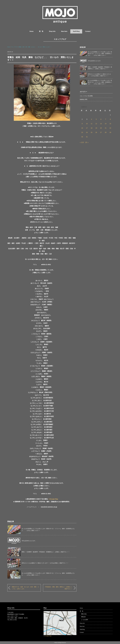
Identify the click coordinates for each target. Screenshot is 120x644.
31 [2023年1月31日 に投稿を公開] (87, 137)
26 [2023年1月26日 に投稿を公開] (96, 132)
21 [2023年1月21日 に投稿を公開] (106, 128)
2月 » (87, 142)
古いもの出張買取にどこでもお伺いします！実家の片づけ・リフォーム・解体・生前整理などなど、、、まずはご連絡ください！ (100, 54)
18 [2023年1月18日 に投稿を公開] (92, 128)
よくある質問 (85, 620)
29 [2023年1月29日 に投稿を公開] (110, 132)
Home (32, 31)
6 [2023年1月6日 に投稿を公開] (101, 119)
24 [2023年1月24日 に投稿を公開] (87, 132)
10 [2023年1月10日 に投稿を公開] (87, 124)
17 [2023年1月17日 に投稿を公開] (87, 128)
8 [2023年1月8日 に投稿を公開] (110, 119)
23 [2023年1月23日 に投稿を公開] (82, 132)
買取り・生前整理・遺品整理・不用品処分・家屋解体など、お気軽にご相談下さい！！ (46, 552)
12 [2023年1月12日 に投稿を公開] (96, 124)
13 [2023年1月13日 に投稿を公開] (101, 124)
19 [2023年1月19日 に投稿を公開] (96, 128)
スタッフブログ (60, 39)
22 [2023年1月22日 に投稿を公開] (110, 128)
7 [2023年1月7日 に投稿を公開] (106, 119)
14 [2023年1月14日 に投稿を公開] (106, 124)
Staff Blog (76, 31)
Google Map (48, 636)
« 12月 (82, 142)
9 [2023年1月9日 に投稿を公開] (82, 124)
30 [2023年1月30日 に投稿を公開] (82, 137)
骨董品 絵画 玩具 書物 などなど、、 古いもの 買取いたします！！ (35, 47)
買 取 (41, 31)
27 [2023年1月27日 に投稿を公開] (101, 132)
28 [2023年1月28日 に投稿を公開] (106, 132)
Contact (88, 31)
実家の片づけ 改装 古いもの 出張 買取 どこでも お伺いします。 (25, 588)
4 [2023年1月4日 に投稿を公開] (92, 119)
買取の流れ (84, 614)
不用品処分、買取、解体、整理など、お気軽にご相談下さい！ (58, 588)
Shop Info (52, 31)
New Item (64, 31)
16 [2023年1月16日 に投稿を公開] (82, 128)
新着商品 (82, 99)
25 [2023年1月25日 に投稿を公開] (92, 132)
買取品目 (83, 617)
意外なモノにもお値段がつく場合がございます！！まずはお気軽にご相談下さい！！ (45, 563)
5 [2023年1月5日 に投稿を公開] (96, 119)
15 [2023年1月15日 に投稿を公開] (110, 124)
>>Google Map (53, 499)
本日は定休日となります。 (29, 541)
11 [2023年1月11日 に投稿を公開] (92, 124)
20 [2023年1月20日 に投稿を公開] (101, 128)
